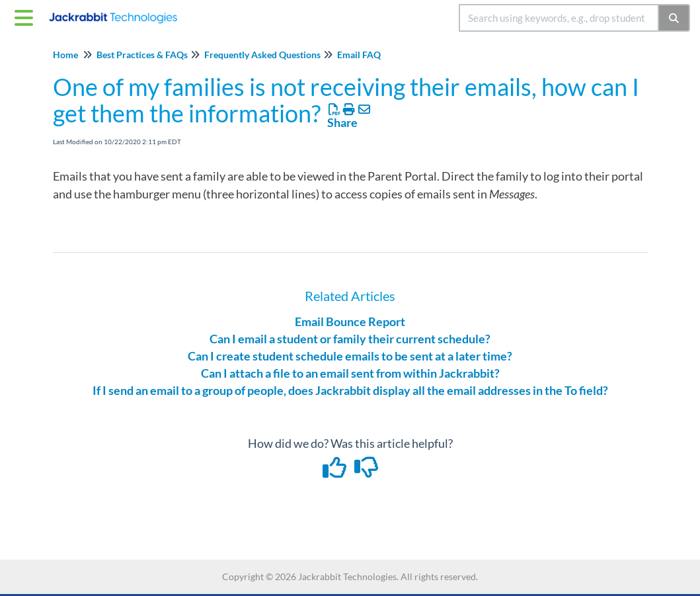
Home (65, 55)
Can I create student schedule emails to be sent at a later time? (350, 356)
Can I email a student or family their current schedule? (350, 339)
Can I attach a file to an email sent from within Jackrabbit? (350, 373)
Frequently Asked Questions (262, 55)
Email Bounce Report (350, 321)
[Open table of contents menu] (26, 16)
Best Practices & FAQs (142, 55)
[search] (559, 18)
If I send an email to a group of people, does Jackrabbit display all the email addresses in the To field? (350, 390)
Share (342, 122)
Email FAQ (359, 55)
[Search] (675, 18)
